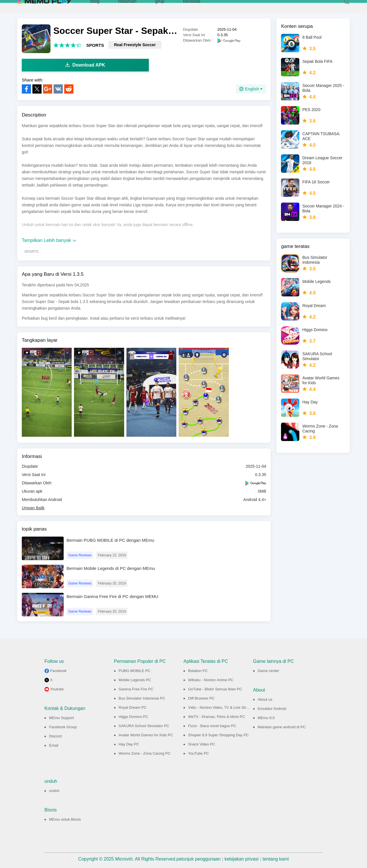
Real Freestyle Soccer (135, 45)
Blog (95, 6)
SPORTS (95, 45)
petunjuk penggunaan (198, 859)
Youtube (57, 689)
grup (160, 6)
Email (54, 745)
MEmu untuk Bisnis (65, 819)
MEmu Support (62, 718)
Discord (55, 736)
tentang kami (276, 859)
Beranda (192, 6)
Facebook (58, 671)
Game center (269, 671)
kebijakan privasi (241, 859)
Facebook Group (63, 727)
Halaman (127, 6)
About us (265, 699)
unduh (54, 791)
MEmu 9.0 (266, 718)
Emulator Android (272, 709)
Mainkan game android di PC (282, 727)
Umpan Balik (33, 508)
